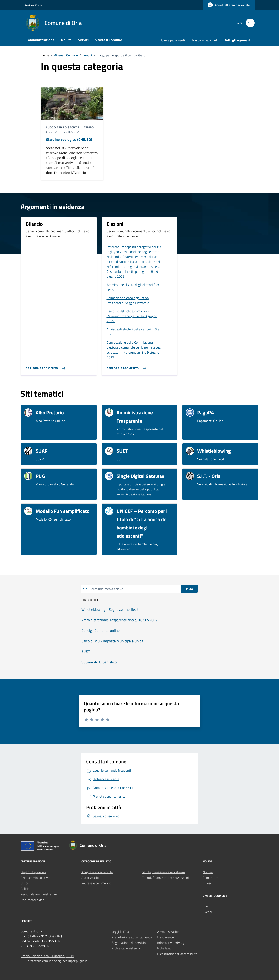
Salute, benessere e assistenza (163, 872)
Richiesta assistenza (126, 948)
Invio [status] (189, 589)
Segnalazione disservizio (129, 943)
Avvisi (207, 883)
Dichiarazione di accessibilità (177, 954)
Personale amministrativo (39, 894)
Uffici (24, 883)
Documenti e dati (33, 900)
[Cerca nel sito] (250, 23)
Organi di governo (33, 872)
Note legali (165, 948)
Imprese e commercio (96, 883)
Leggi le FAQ (120, 932)
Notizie (208, 872)
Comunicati (211, 878)
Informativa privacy (171, 943)
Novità (66, 40)
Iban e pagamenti (173, 40)
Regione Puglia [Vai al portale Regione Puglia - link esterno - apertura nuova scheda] (33, 5)
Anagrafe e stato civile (97, 872)
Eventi (207, 912)
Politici (25, 889)
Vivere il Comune (109, 40)
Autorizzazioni (91, 878)
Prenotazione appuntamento (132, 937)
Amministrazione (41, 40)
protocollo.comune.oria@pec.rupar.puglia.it (57, 961)
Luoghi (207, 906)
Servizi (83, 40)
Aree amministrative (35, 878)
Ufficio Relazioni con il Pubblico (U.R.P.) (47, 956)
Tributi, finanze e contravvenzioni (165, 878)
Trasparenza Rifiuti (205, 40)
